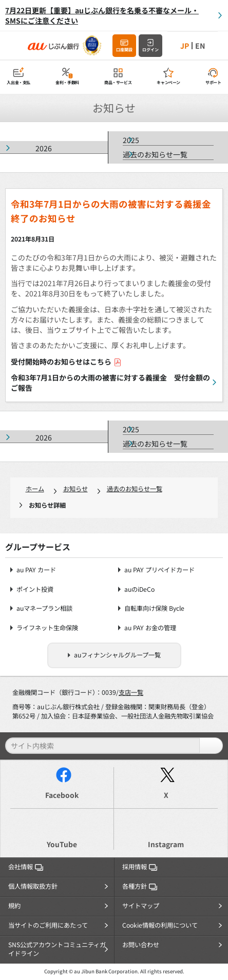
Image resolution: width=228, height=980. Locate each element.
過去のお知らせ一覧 (155, 154)
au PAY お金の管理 (150, 628)
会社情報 (26, 867)
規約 (14, 906)
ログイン (150, 49)
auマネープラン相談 (44, 608)
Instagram (166, 844)
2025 (131, 140)
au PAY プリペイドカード (159, 570)
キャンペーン (168, 82)
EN (200, 46)
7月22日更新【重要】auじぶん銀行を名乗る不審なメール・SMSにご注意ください (102, 15)
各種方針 (140, 886)
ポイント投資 (35, 589)
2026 (44, 148)
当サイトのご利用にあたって (48, 925)
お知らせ (75, 489)
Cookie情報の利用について (160, 925)
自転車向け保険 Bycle (154, 608)
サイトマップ (141, 906)
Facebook (62, 795)
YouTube (62, 844)
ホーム (35, 489)
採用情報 (140, 867)
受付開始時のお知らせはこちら (66, 362)
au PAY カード (36, 570)
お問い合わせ (141, 945)
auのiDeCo (139, 589)
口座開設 (124, 49)
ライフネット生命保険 (47, 628)
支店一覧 (131, 692)
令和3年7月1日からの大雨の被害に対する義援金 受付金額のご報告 (110, 383)
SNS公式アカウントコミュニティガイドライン (57, 949)
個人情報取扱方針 (33, 886)
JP (185, 46)
